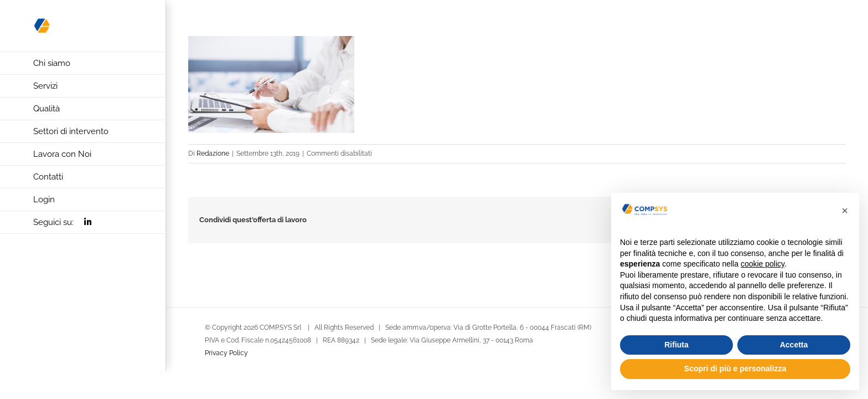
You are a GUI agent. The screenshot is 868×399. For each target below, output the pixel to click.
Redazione (213, 154)
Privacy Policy (226, 353)
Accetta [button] (794, 345)
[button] (845, 211)
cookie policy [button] (763, 264)
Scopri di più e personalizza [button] (735, 369)
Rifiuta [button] (676, 345)
